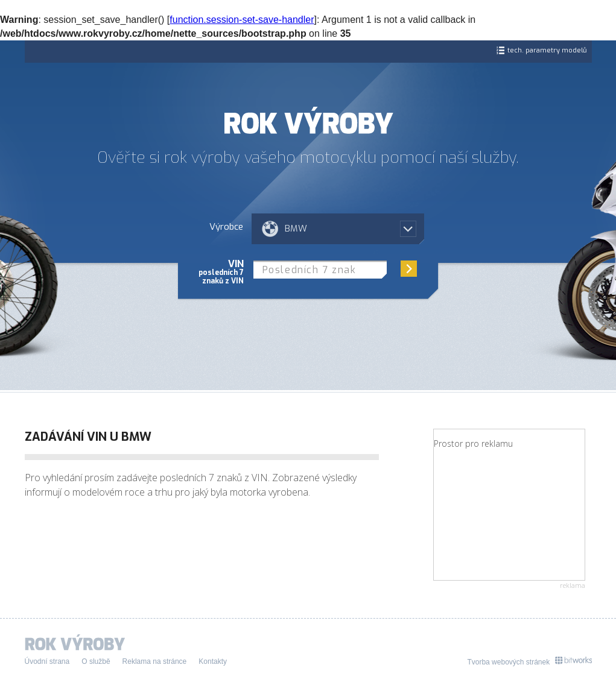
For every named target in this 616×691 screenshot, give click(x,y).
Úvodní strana (47, 661)
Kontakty (213, 661)
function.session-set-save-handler (242, 20)
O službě (96, 661)
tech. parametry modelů (547, 50)
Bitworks (573, 661)
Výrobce (226, 226)
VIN (221, 271)
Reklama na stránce (155, 661)
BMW (296, 229)
